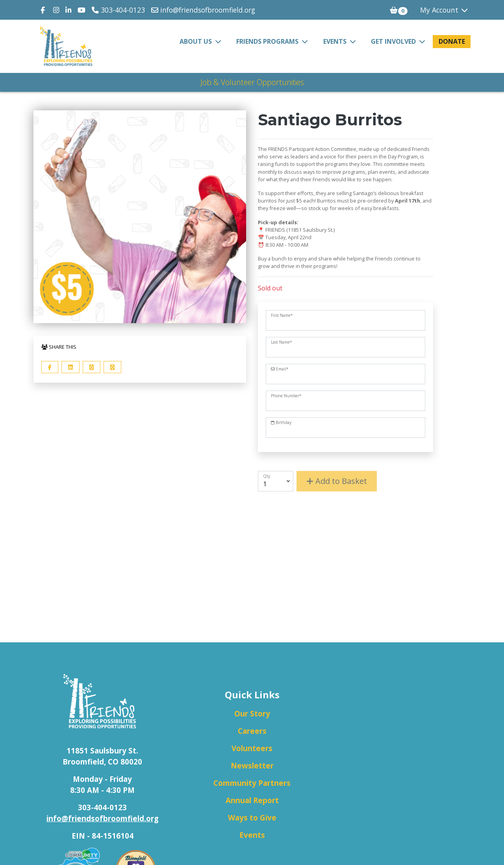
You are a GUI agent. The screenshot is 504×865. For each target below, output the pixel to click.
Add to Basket (337, 481)
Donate (452, 41)
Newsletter (252, 765)
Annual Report (252, 800)
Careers (252, 731)
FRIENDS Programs (268, 41)
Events (336, 41)
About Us (196, 41)
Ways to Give (252, 818)
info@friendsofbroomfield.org (203, 10)
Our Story (252, 713)
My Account (445, 10)
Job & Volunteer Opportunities (252, 82)
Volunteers (252, 748)
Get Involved (394, 41)
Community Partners (252, 783)
